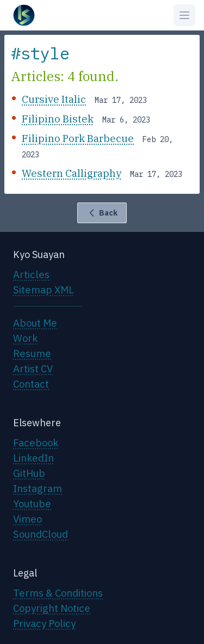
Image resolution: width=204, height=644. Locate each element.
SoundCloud (41, 534)
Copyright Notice (52, 608)
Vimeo (27, 519)
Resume (32, 353)
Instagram (38, 488)
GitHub (29, 473)
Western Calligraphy (72, 173)
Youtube (32, 504)
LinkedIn (33, 458)
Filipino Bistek (58, 119)
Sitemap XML (44, 290)
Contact (31, 384)
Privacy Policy (44, 623)
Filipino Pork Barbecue (78, 138)
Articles (31, 274)
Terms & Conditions (58, 593)
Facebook (36, 443)
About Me (35, 323)
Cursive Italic (54, 99)
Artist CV (33, 369)
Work (25, 338)
